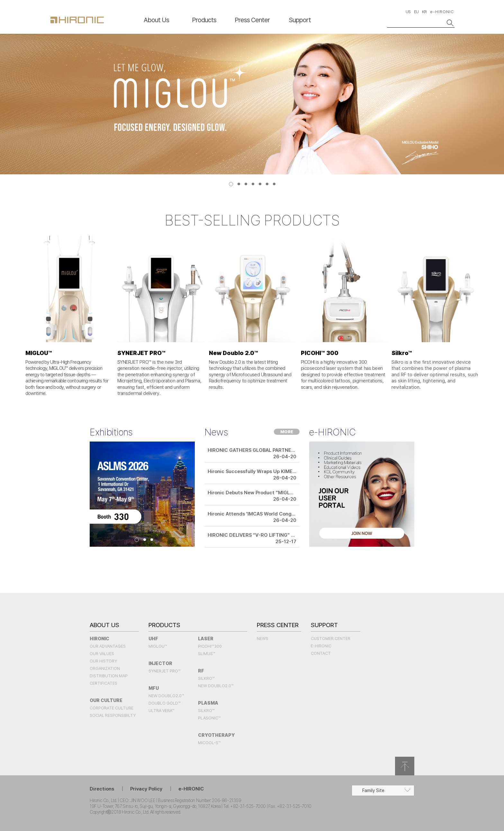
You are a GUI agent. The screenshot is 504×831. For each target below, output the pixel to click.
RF (201, 671)
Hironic (99, 639)
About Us (156, 20)
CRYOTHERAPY (216, 735)
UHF (153, 639)
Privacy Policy (146, 789)
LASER (206, 639)
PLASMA (208, 703)
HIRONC (77, 20)
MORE (287, 432)
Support (300, 20)
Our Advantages (108, 646)
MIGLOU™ (158, 646)
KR (424, 12)
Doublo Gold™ (165, 703)
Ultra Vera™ (162, 711)
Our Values (102, 654)
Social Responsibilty (113, 715)
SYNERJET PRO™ (165, 671)
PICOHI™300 (210, 646)
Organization (105, 668)
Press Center (252, 20)
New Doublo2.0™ (166, 696)
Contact (321, 653)
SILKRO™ (206, 678)
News (263, 639)
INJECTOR (160, 663)
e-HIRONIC (442, 12)
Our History (103, 661)
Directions (102, 789)
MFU (154, 688)
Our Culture (106, 700)
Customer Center (331, 639)
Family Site (373, 790)
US (408, 12)
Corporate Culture (112, 708)
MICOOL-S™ (209, 743)
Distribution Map (109, 676)
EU (416, 12)
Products (204, 20)
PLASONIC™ (209, 718)
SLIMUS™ (207, 654)
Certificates (104, 683)
